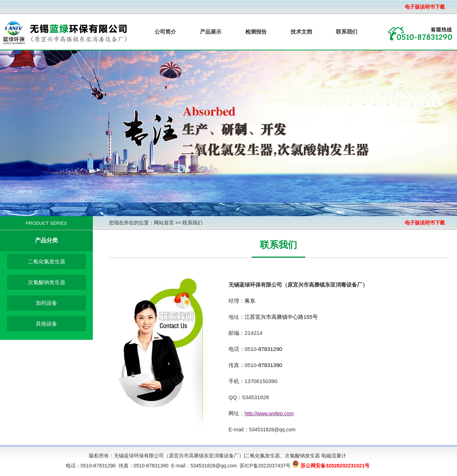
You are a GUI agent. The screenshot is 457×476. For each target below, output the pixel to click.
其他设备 (46, 324)
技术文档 (301, 32)
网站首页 (164, 223)
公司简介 (165, 32)
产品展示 (211, 32)
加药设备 (46, 303)
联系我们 (347, 32)
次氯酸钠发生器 (47, 282)
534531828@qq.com (272, 430)
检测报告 (256, 32)
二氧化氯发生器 (47, 261)
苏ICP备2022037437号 (265, 466)
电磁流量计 (334, 456)
